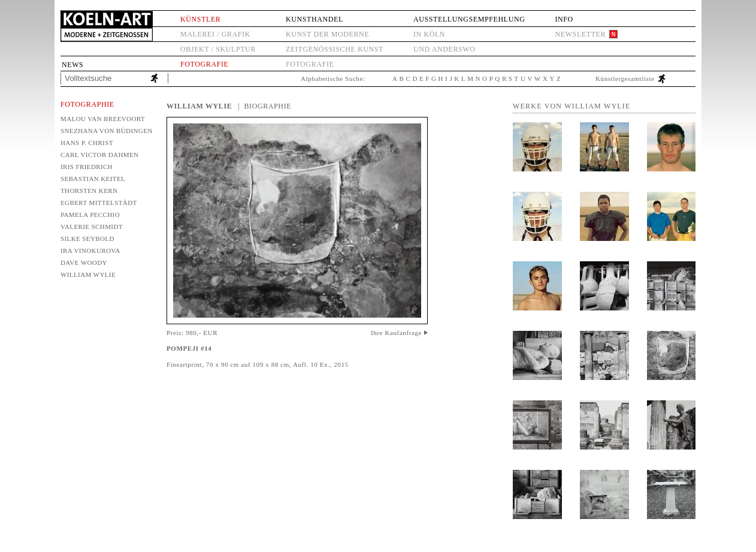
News (72, 65)
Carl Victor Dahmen (99, 155)
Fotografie (204, 64)
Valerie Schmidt (92, 227)
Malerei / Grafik (215, 34)
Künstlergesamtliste (625, 79)
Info (564, 19)
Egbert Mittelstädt (99, 203)
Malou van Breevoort (103, 119)
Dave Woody (84, 263)
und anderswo (444, 49)
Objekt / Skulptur (218, 49)
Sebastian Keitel (93, 179)
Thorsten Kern (89, 191)
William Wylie (88, 275)
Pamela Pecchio (90, 215)
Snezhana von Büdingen (106, 131)
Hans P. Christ (87, 143)
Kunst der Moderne (327, 34)
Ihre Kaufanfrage (396, 333)
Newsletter (580, 34)
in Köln (429, 34)
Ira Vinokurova (90, 251)
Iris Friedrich (87, 167)
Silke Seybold (87, 239)
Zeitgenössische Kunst (335, 49)
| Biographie (264, 106)
